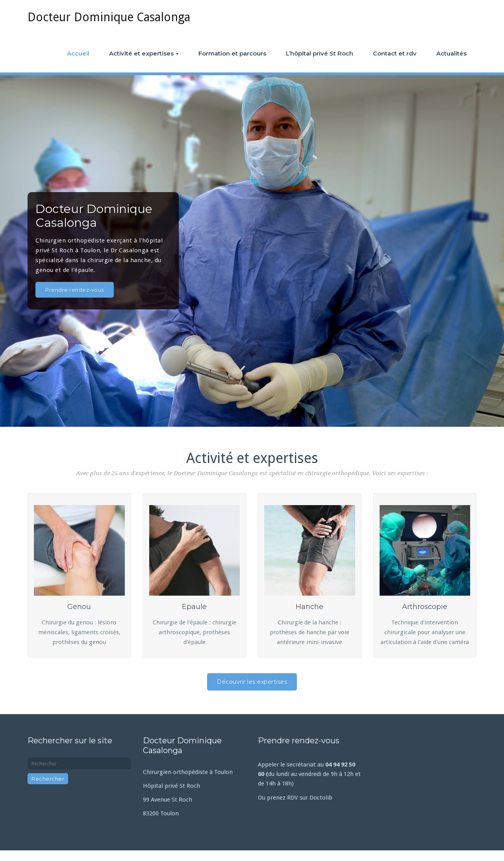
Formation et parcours (232, 53)
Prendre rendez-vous (75, 290)
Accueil (78, 53)
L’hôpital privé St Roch (320, 53)
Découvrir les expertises (252, 682)
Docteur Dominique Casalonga (109, 17)
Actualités (451, 53)
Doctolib (321, 798)
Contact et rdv (395, 53)
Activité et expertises (144, 53)
